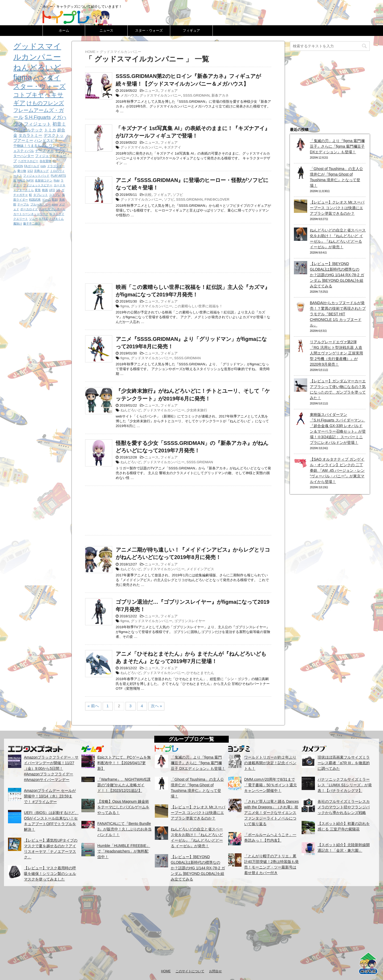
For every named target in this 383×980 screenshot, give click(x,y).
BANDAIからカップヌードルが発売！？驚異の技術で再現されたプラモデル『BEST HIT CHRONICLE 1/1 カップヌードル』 (338, 314)
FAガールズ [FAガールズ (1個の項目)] (32, 166)
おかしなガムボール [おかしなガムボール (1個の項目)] (52, 209)
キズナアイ (172, 147)
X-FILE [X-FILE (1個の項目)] (43, 219)
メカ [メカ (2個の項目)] (50, 151)
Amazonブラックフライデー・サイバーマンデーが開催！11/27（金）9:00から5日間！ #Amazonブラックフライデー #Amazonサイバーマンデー (51, 768)
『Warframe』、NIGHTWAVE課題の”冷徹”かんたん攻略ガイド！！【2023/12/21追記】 (124, 785)
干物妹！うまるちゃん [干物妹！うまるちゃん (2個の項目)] (31, 146)
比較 (148, 195)
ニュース (106, 30)
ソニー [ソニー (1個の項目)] (33, 219)
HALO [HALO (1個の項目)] (21, 180)
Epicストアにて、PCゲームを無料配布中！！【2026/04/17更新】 (124, 763)
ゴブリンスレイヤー (190, 621)
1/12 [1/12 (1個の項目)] (30, 171)
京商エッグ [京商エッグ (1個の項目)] (41, 171)
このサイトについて (190, 971)
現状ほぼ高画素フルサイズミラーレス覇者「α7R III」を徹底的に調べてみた (344, 763)
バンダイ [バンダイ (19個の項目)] (47, 78)
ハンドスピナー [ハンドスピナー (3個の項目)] (48, 140)
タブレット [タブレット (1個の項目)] (41, 195)
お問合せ (215, 971)
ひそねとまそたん (200, 673)
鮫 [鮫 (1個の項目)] (30, 195)
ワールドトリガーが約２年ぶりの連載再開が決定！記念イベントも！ (270, 763)
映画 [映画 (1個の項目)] (45, 190)
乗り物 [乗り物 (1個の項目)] (22, 171)
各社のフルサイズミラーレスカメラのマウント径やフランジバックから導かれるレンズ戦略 (344, 807)
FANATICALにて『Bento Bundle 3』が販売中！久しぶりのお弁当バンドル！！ (124, 829)
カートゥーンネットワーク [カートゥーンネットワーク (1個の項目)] (31, 214)
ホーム (64, 30)
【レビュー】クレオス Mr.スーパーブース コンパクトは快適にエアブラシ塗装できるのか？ (337, 208)
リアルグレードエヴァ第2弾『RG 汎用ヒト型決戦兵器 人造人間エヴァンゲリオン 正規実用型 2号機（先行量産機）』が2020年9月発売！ (336, 353)
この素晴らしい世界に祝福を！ (198, 306)
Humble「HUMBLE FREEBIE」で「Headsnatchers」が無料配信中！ (124, 851)
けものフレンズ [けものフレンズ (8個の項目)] (45, 103)
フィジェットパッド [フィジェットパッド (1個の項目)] (36, 176)
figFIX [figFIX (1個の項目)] (30, 180)
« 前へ (93, 706)
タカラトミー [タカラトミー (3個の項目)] (30, 135)
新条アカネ (220, 95)
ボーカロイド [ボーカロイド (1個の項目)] (29, 209)
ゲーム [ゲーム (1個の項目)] (46, 200)
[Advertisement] (178, 247)
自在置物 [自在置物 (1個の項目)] (45, 161)
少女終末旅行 (197, 410)
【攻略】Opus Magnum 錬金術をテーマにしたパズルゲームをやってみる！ (123, 807)
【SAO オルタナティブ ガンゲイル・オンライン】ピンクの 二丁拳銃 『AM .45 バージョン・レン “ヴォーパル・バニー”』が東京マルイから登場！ (337, 470)
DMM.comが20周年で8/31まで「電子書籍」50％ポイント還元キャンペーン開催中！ (270, 785)
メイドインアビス (200, 569)
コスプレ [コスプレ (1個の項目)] (55, 195)
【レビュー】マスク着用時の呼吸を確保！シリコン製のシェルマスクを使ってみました (50, 874)
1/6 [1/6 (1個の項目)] (58, 190)
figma (125, 306)
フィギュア (191, 30)
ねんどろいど (131, 410)
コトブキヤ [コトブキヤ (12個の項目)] (29, 95)
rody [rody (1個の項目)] (43, 166)
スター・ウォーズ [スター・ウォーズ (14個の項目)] (39, 86)
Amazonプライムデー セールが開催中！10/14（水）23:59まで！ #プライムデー (50, 796)
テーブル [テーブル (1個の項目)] (23, 204)
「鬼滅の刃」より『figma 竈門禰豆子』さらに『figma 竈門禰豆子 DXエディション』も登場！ (337, 146)
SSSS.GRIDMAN (196, 95)
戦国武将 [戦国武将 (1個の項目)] (35, 200)
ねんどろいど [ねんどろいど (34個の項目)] (37, 68)
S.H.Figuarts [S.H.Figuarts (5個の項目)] (38, 117)
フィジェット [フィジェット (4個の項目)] (38, 124)
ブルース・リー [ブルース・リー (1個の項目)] (41, 204)
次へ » (157, 706)
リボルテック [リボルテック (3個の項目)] (31, 130)
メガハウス (129, 95)
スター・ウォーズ (149, 30)
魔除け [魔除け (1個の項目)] (18, 224)
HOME (166, 971)
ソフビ (178, 195)
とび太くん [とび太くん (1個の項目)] (57, 219)
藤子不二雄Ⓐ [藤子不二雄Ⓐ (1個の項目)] (32, 224)
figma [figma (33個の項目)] (23, 77)
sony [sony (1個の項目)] (55, 204)
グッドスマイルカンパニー (160, 95)
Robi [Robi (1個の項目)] (57, 180)
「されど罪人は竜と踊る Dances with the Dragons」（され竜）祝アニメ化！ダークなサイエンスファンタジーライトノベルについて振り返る (271, 813)
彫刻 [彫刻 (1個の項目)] (55, 200)
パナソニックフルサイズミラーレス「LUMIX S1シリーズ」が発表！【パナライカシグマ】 (345, 785)
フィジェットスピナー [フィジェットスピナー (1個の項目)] (38, 185)
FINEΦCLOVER (217, 199)
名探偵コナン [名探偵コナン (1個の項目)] (44, 180)
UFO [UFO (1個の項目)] (52, 190)
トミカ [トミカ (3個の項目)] (50, 130)
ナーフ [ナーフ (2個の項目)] (40, 151)
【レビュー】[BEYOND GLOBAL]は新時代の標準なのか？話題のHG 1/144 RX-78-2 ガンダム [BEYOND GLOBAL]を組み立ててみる (337, 275)
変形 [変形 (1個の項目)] (38, 190)
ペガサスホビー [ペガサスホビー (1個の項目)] (28, 161)
